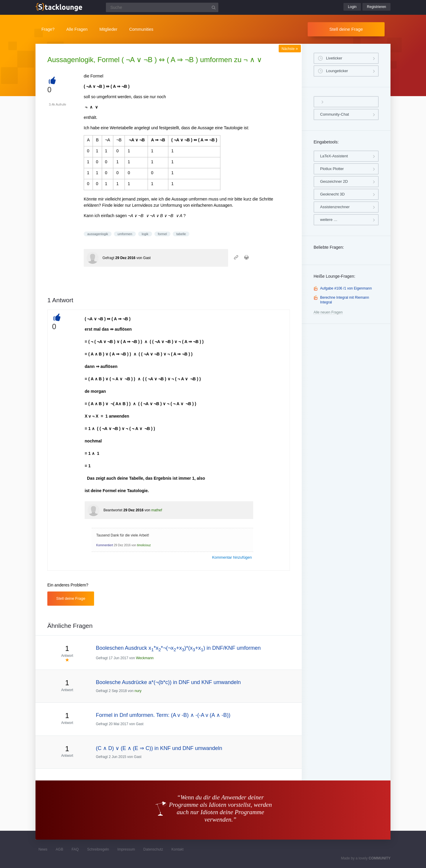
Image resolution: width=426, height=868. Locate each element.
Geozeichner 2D (334, 181)
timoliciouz (144, 545)
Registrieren (376, 7)
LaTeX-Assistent (334, 156)
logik (145, 234)
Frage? (48, 29)
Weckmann (145, 658)
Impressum (126, 849)
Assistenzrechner (335, 207)
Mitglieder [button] (108, 29)
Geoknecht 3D (332, 194)
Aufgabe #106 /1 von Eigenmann (346, 288)
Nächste (290, 49)
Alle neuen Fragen (328, 312)
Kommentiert (105, 545)
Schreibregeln (98, 849)
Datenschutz (153, 849)
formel (163, 234)
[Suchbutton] (214, 7)
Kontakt (178, 849)
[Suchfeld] (162, 7)
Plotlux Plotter (332, 169)
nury (138, 691)
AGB (59, 849)
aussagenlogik (98, 234)
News (43, 849)
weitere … (329, 220)
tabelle (181, 234)
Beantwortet (113, 510)
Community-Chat (335, 114)
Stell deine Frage (346, 29)
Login (352, 7)
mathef (157, 510)
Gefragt (108, 258)
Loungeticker (337, 71)
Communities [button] (141, 29)
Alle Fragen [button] (77, 29)
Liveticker (334, 58)
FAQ (75, 849)
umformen (125, 234)
